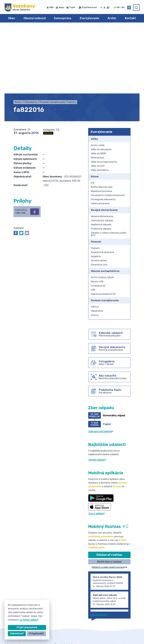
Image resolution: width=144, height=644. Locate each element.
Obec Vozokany (88, 636)
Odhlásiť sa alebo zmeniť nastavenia (109, 500)
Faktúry (48, 66)
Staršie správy (99, 548)
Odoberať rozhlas (109, 488)
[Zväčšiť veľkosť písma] (108, 8)
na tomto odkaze (29, 620)
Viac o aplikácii (97, 447)
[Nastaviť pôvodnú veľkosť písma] (104, 8)
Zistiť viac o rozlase (109, 495)
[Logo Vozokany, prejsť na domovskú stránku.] (20, 8)
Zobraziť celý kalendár (101, 365)
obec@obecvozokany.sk (126, 610)
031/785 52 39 (121, 607)
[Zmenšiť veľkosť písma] (101, 8)
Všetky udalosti (97, 393)
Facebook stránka (123, 613)
